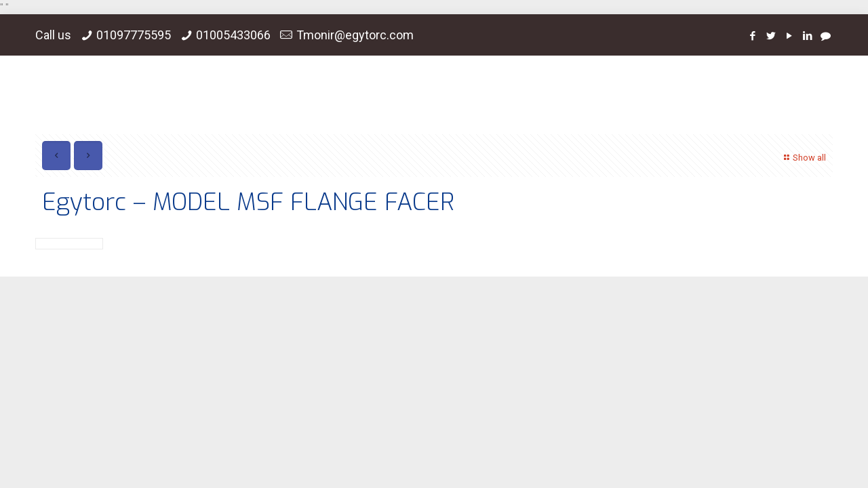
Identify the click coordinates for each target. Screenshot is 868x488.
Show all (803, 158)
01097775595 (134, 35)
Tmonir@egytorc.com (355, 35)
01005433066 (233, 35)
